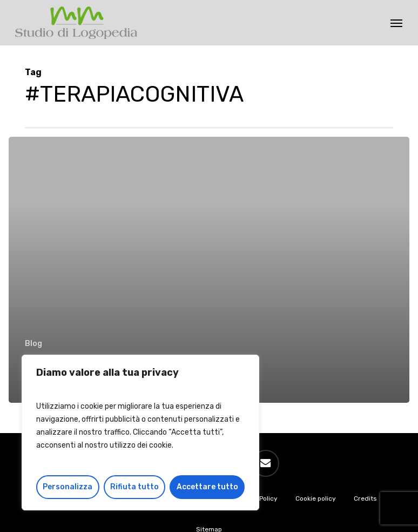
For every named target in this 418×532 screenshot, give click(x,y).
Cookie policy (316, 498)
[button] (396, 23)
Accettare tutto (207, 487)
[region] (140, 433)
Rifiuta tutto (134, 487)
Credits (365, 498)
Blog (33, 344)
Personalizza (68, 487)
